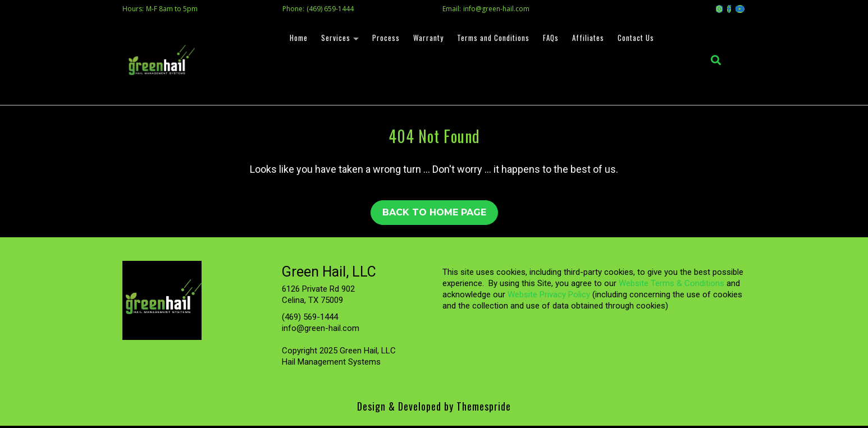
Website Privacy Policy (549, 297)
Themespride (482, 408)
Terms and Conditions (492, 39)
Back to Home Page (434, 214)
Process (384, 39)
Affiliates (586, 39)
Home (297, 39)
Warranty (427, 39)
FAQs (549, 39)
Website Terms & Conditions (671, 286)
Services (334, 39)
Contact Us (634, 39)
